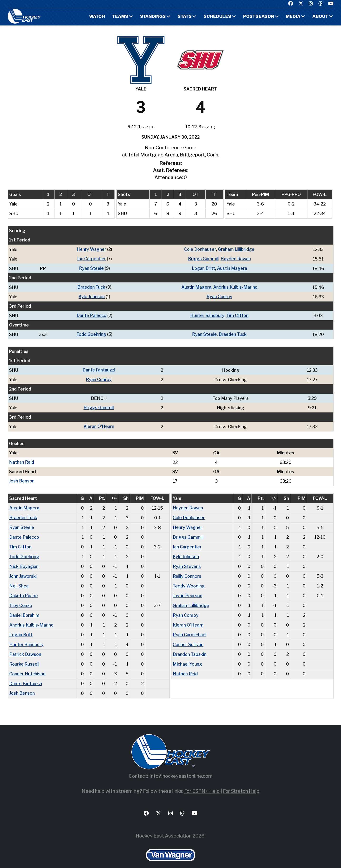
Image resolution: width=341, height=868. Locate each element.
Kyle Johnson (92, 296)
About (320, 17)
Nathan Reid (22, 459)
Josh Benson (22, 478)
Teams (120, 17)
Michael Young (187, 657)
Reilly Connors (187, 571)
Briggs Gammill (203, 258)
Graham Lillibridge (236, 249)
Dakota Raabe (24, 590)
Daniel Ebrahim (24, 610)
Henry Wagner (91, 249)
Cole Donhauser (200, 249)
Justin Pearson (188, 590)
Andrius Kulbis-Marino (235, 286)
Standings (153, 17)
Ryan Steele (91, 268)
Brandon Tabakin (190, 648)
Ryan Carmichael (190, 629)
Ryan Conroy (219, 296)
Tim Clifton (237, 314)
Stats (185, 17)
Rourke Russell (24, 657)
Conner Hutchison (27, 667)
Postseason (259, 17)
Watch (97, 17)
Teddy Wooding (189, 581)
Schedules (217, 17)
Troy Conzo (21, 600)
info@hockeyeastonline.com (181, 768)
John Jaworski (23, 571)
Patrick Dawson (25, 648)
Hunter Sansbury (207, 314)
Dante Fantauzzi (99, 368)
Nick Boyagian (24, 562)
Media (293, 17)
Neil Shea (19, 581)
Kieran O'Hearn (99, 424)
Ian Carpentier (91, 258)
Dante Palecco (91, 314)
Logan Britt (203, 268)
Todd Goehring (91, 333)
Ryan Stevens (187, 562)
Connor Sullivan (188, 638)
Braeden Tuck (91, 286)
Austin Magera (232, 268)
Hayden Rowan (236, 258)
